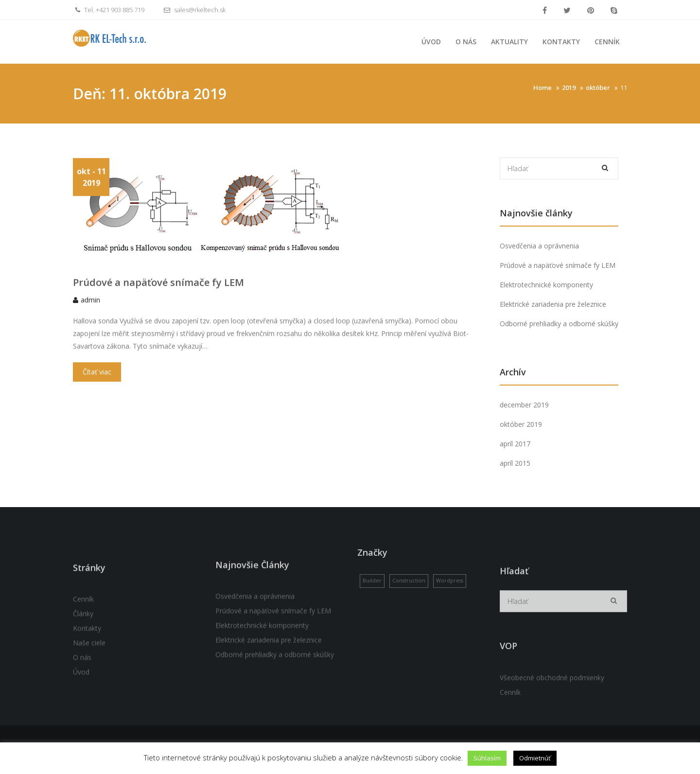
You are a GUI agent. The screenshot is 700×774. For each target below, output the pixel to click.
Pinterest (591, 10)
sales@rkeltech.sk (193, 10)
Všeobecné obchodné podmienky (552, 731)
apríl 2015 (515, 463)
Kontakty (561, 42)
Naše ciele (89, 691)
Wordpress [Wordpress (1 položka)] (450, 604)
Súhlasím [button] (487, 758)
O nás (466, 42)
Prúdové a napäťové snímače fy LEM (158, 293)
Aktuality (509, 42)
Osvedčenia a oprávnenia (539, 246)
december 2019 (524, 405)
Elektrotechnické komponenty (546, 285)
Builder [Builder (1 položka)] (372, 604)
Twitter (567, 10)
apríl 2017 (515, 444)
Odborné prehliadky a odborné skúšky (559, 324)
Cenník (607, 42)
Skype (614, 10)
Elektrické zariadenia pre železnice (553, 304)
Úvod (431, 42)
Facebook (545, 10)
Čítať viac (97, 383)
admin (90, 311)
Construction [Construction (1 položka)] (409, 604)
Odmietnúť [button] (535, 758)
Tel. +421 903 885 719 (109, 10)
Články (83, 661)
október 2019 (521, 424)
